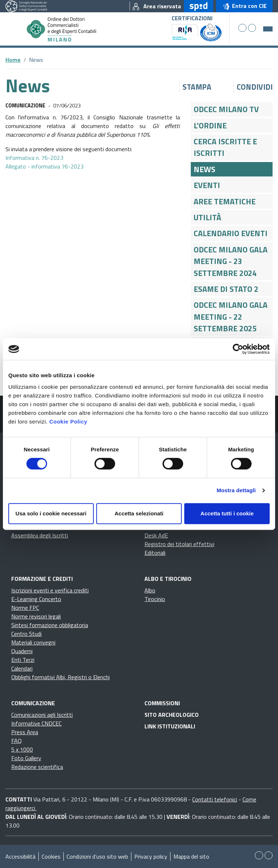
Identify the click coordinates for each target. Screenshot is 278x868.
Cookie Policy (68, 422)
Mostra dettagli (236, 490)
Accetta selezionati (139, 513)
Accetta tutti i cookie (227, 513)
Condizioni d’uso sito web (97, 856)
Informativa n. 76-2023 (34, 158)
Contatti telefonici (215, 799)
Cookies (51, 856)
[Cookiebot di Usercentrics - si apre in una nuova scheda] (238, 349)
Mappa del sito (191, 856)
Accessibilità (20, 856)
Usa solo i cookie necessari (51, 513)
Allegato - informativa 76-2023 (45, 166)
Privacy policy (151, 856)
